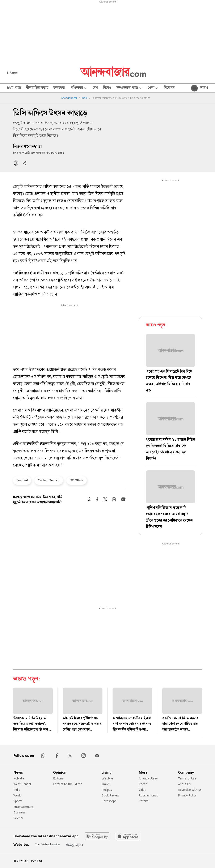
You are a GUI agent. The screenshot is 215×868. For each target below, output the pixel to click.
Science (19, 818)
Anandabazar (69, 98)
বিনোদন (169, 88)
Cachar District (49, 480)
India (85, 98)
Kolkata (19, 778)
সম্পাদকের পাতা (129, 88)
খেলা (153, 88)
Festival (22, 480)
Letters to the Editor (67, 784)
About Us (184, 784)
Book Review (110, 795)
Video (143, 790)
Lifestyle (107, 778)
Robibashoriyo (149, 795)
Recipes (107, 790)
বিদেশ (107, 88)
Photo (143, 784)
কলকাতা (59, 88)
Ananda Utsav (148, 778)
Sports (18, 801)
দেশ (95, 88)
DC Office (77, 480)
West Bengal (22, 784)
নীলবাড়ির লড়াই (37, 88)
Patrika (144, 801)
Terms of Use (187, 778)
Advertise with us (190, 790)
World (17, 795)
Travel (106, 784)
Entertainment (23, 807)
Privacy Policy (187, 795)
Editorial (59, 778)
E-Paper (12, 72)
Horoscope (109, 801)
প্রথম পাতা (14, 88)
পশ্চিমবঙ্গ (79, 88)
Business (20, 812)
